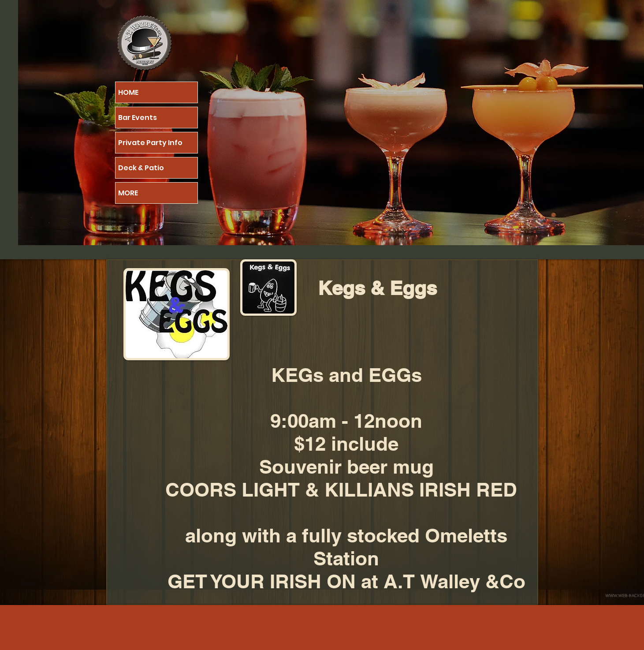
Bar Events (138, 118)
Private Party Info (150, 143)
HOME (128, 92)
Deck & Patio (141, 168)
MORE (128, 193)
